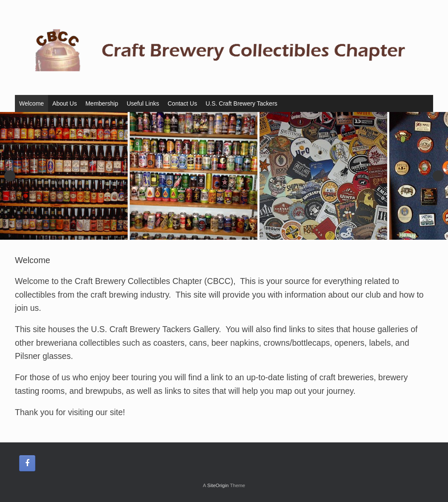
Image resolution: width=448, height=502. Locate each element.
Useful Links (143, 103)
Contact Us (182, 103)
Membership (102, 103)
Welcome (31, 103)
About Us (65, 103)
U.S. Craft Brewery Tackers (241, 103)
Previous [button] (10, 176)
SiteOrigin (218, 485)
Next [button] (438, 176)
